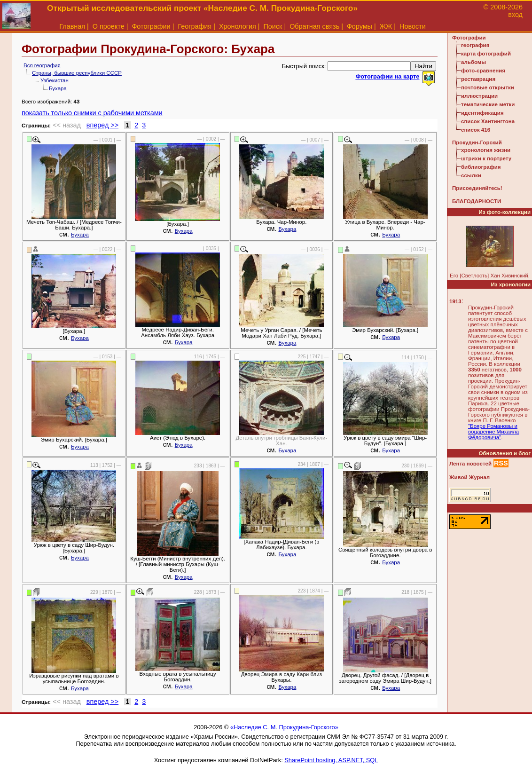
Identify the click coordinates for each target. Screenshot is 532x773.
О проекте (109, 26)
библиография (481, 167)
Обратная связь (314, 26)
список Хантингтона (488, 121)
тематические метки (488, 104)
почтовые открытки (488, 87)
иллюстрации (479, 96)
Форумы (360, 26)
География (195, 26)
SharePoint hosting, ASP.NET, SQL (331, 760)
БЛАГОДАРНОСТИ (477, 201)
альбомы (473, 62)
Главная (72, 26)
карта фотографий (486, 54)
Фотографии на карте (387, 76)
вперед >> (102, 125)
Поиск (273, 26)
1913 (455, 301)
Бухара (58, 88)
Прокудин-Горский (477, 142)
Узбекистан (55, 80)
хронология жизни (486, 150)
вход (515, 15)
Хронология (238, 26)
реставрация (478, 79)
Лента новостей (470, 464)
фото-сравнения (483, 71)
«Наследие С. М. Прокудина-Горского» (284, 727)
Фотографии (151, 26)
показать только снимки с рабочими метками (92, 113)
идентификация (482, 113)
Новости (413, 26)
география (475, 45)
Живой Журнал (469, 477)
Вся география (42, 65)
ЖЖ (386, 26)
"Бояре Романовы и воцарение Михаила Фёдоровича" (493, 432)
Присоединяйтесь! (477, 188)
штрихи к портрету (486, 158)
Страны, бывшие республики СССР (77, 73)
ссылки (471, 175)
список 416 (476, 130)
